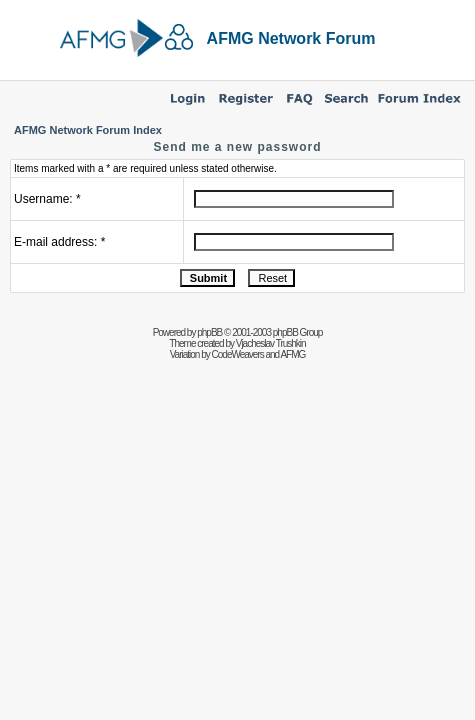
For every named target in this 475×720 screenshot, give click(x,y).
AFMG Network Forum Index (88, 130)
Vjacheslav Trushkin (271, 343)
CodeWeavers (238, 354)
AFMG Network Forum (291, 38)
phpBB (209, 332)
